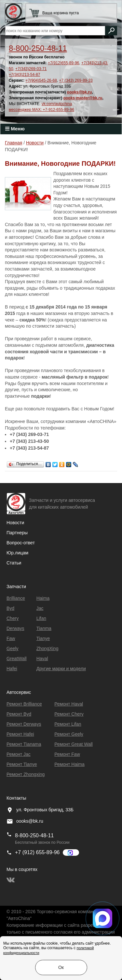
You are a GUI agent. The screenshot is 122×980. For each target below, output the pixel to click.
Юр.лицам (17, 553)
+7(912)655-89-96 (63, 63)
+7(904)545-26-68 (41, 80)
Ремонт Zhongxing (26, 774)
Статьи (14, 563)
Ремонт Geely (69, 734)
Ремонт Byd (19, 714)
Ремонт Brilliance (24, 704)
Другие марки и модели (61, 669)
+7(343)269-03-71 (31, 69)
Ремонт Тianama (24, 744)
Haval (42, 659)
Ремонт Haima (69, 764)
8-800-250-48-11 (38, 48)
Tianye (43, 638)
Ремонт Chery (69, 714)
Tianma (44, 628)
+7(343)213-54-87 (24, 75)
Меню (15, 129)
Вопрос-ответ (21, 543)
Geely (13, 648)
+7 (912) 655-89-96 (37, 852)
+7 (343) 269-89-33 (76, 80)
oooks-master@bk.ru (83, 98)
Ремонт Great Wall (74, 744)
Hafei (12, 669)
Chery (13, 618)
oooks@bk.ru (79, 92)
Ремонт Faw (67, 754)
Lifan (41, 618)
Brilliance (16, 598)
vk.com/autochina (57, 104)
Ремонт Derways (24, 724)
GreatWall (17, 659)
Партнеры (17, 533)
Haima (43, 598)
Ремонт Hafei (20, 734)
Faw (11, 638)
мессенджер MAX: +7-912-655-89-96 (41, 110)
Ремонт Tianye (22, 764)
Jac (40, 608)
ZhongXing (47, 648)
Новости (15, 523)
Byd (10, 608)
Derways (15, 628)
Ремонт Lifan (68, 724)
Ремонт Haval (69, 704)
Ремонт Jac (19, 754)
